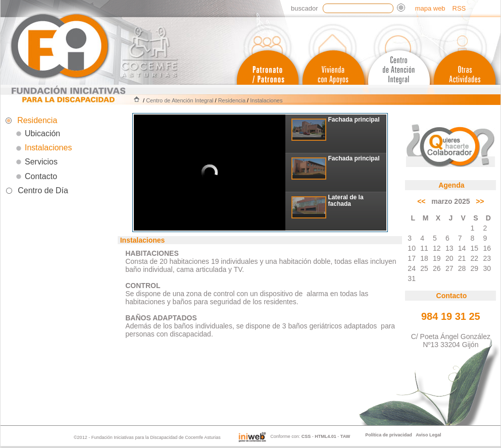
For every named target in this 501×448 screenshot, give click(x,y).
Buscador (304, 8)
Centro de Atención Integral (180, 100)
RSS (459, 8)
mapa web (430, 8)
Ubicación (42, 133)
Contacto (41, 176)
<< (421, 201)
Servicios (41, 162)
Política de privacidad (389, 435)
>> (480, 201)
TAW (345, 436)
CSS (306, 436)
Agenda (451, 185)
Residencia (232, 100)
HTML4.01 (325, 436)
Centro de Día (43, 190)
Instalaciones (266, 100)
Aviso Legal (428, 435)
